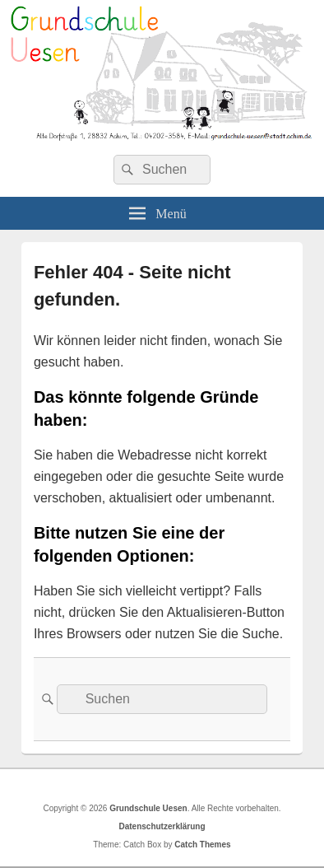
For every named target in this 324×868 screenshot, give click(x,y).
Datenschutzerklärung (162, 826)
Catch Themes (202, 845)
